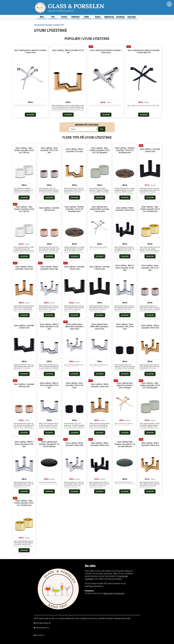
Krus (53, 17)
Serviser (64, 17)
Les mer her (30, 115)
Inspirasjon (132, 17)
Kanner (98, 17)
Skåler (87, 17)
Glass (42, 17)
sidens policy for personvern (114, 593)
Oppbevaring (109, 17)
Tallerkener (75, 17)
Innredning (120, 17)
